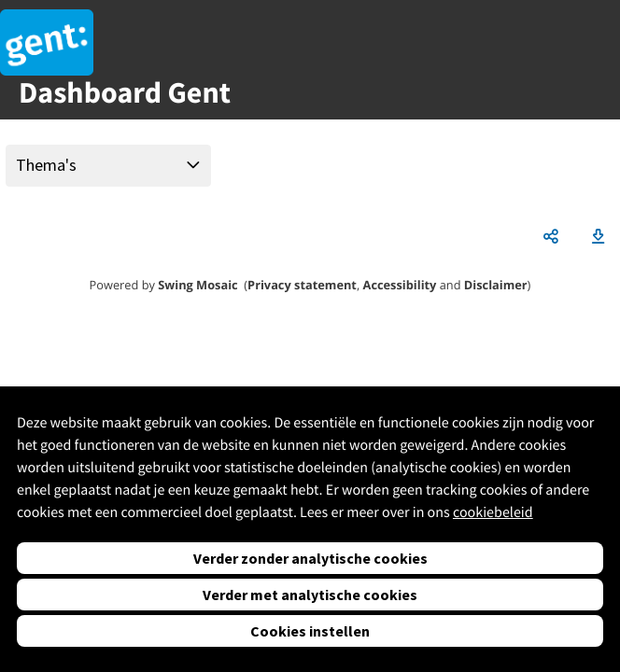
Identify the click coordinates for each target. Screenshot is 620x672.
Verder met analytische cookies (310, 595)
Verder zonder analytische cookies (310, 558)
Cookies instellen (310, 631)
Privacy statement (302, 285)
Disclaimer (496, 285)
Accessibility (400, 285)
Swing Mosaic (197, 285)
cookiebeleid (493, 512)
